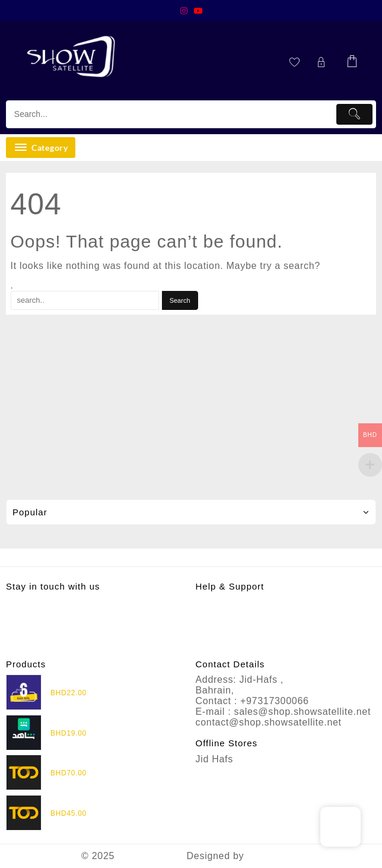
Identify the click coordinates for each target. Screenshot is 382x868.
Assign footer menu (191, 557)
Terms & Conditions (241, 624)
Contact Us (221, 634)
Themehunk (274, 856)
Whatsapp (29, 615)
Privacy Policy (228, 602)
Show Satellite (150, 856)
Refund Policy (228, 613)
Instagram (29, 603)
